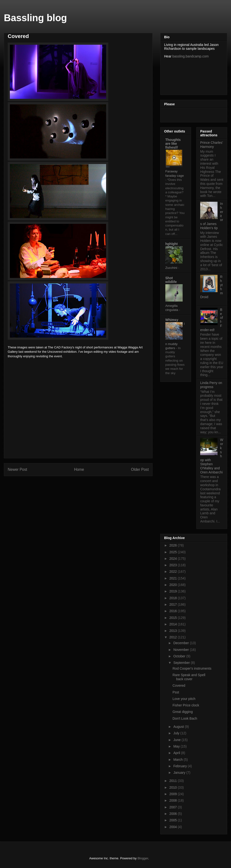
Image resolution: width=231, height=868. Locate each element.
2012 (174, 637)
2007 (174, 807)
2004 (174, 827)
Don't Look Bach (185, 718)
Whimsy (172, 320)
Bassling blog (35, 18)
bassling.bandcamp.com (190, 56)
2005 (174, 820)
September (182, 663)
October (180, 656)
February (180, 766)
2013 (174, 631)
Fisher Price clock (186, 705)
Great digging (183, 712)
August (179, 727)
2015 (174, 618)
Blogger (143, 858)
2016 (174, 611)
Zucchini (172, 268)
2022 (174, 572)
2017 (174, 604)
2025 (174, 552)
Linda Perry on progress (211, 385)
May (177, 746)
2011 (174, 781)
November (181, 650)
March (178, 760)
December (181, 643)
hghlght (171, 244)
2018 (174, 598)
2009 (174, 794)
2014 (174, 624)
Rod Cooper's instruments (192, 668)
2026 (174, 545)
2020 (174, 585)
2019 (174, 591)
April (177, 753)
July (177, 733)
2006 (174, 814)
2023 (174, 565)
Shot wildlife (171, 280)
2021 (174, 578)
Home (79, 469)
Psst (176, 692)
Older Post (140, 469)
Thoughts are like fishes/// (173, 144)
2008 (174, 800)
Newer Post (17, 469)
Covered (179, 686)
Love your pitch (184, 699)
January (180, 773)
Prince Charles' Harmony (212, 145)
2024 (174, 559)
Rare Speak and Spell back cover (189, 677)
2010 (174, 787)
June (177, 740)
